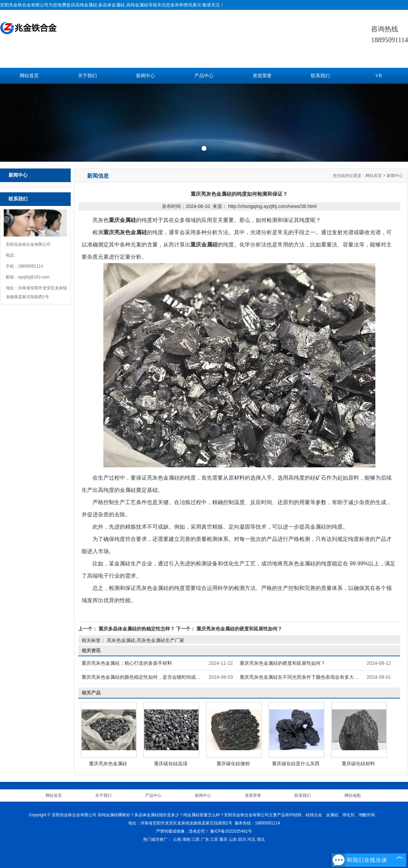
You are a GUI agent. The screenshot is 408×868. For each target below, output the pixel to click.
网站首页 (29, 76)
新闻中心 (146, 76)
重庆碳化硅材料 (358, 763)
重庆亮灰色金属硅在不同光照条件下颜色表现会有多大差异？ (304, 677)
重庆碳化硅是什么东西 (296, 763)
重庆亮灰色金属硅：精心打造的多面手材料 (127, 663)
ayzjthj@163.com (34, 277)
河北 (251, 839)
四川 (242, 839)
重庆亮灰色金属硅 (108, 763)
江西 (195, 839)
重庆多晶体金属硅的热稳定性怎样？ (137, 629)
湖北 (261, 839)
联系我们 (320, 76)
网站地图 (353, 795)
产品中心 (204, 76)
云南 (177, 839)
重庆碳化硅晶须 (171, 763)
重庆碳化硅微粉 (233, 763)
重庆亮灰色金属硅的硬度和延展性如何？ (239, 629)
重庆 (223, 839)
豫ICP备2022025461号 (231, 831)
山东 (233, 839)
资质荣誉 (262, 76)
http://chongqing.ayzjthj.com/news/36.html (272, 206)
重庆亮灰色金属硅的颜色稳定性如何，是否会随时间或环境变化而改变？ (158, 677)
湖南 (186, 839)
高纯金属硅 (86, 5)
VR (379, 76)
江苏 (214, 839)
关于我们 (87, 76)
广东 (205, 839)
